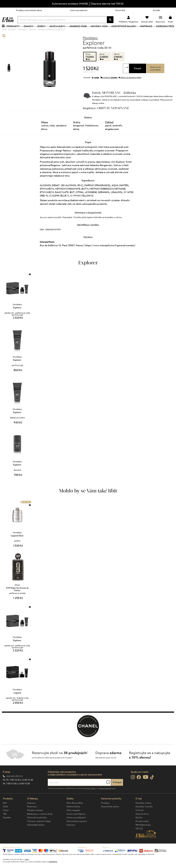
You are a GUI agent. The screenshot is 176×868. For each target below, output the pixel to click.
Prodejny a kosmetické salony (29, 10)
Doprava (31, 812)
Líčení (6, 819)
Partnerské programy (77, 830)
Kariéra (139, 827)
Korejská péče (165, 31)
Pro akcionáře (142, 830)
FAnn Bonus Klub (75, 812)
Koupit (138, 78)
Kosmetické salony (124, 31)
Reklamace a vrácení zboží (40, 823)
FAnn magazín (73, 819)
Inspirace (146, 31)
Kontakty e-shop (143, 812)
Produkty (13, 31)
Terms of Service (105, 798)
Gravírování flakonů (76, 823)
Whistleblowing (143, 834)
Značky (28, 31)
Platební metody (35, 819)
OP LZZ (139, 838)
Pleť (5, 812)
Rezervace (32, 816)
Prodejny (105, 812)
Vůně (5, 816)
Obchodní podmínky (37, 827)
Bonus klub (120, 10)
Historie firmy (142, 823)
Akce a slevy (57, 31)
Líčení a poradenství (79, 10)
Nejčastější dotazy (36, 834)
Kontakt (157, 10)
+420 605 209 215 (14, 786)
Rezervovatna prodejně (155, 78)
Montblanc (90, 47)
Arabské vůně (78, 31)
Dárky (41, 31)
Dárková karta (73, 816)
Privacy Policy (91, 798)
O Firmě (139, 819)
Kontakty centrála (144, 816)
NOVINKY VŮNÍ (99, 31)
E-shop (7, 781)
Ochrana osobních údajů (39, 830)
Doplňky (7, 827)
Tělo (5, 823)
